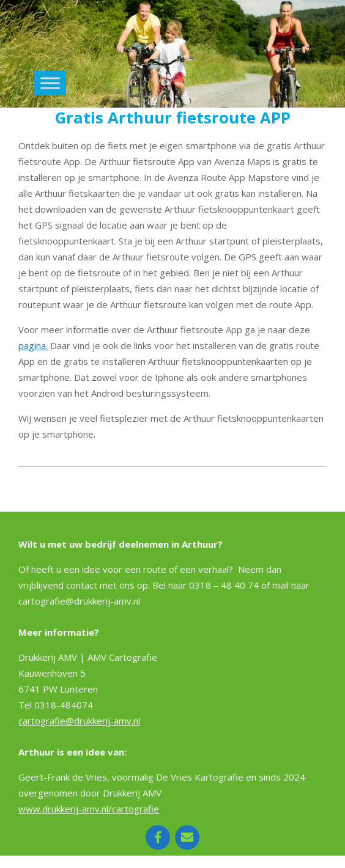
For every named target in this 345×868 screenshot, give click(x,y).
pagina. (33, 345)
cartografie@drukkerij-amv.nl (79, 721)
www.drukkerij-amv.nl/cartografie (89, 809)
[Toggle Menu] (50, 83)
